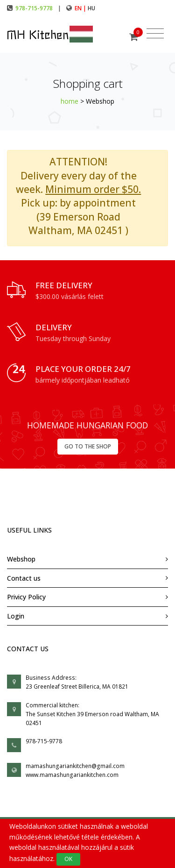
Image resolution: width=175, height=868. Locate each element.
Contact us (24, 578)
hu (91, 8)
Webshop (21, 559)
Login (16, 616)
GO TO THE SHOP (88, 446)
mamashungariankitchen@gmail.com (75, 766)
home (70, 101)
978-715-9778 (34, 8)
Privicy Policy (26, 597)
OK (68, 859)
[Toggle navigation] (155, 34)
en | (81, 8)
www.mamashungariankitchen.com (72, 775)
